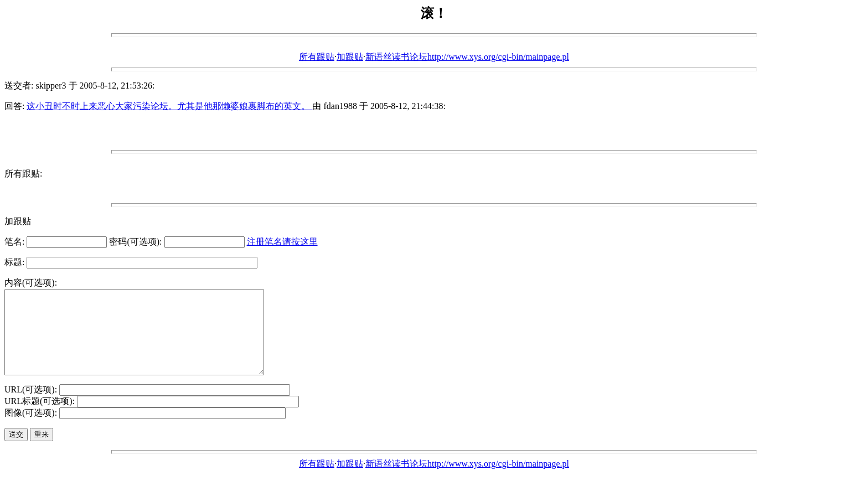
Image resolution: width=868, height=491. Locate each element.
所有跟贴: (23, 174)
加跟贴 (350, 57)
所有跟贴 (317, 57)
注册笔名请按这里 (282, 242)
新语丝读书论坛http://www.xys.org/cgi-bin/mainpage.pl (467, 57)
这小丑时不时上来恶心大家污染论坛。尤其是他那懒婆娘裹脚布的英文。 (169, 106)
